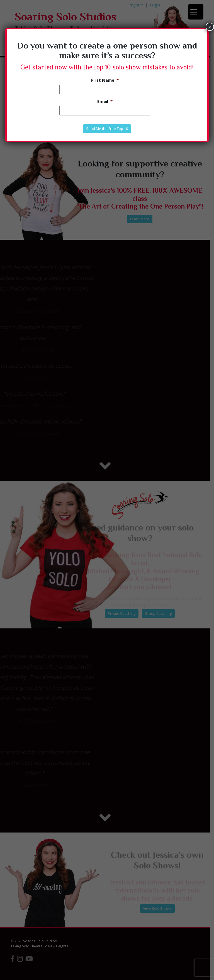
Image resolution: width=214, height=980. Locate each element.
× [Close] (210, 27)
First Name (105, 80)
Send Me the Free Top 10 (107, 129)
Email (105, 101)
